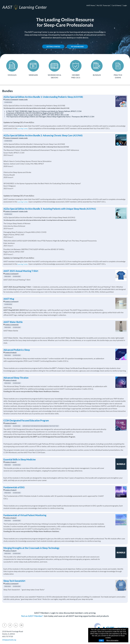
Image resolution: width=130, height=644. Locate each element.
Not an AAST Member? (32, 615)
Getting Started (53, 47)
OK (101, 641)
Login (125, 5)
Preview (8, 276)
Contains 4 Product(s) (11, 517)
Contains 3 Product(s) (11, 490)
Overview (8, 102)
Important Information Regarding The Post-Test (41, 426)
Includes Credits (23, 99)
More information (112, 640)
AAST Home (91, 5)
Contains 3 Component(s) (12, 99)
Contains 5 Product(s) (11, 462)
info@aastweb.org (9, 639)
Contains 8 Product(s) (11, 352)
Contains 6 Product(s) (11, 380)
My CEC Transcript (103, 5)
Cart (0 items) (117, 5)
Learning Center (23, 128)
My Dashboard (77, 47)
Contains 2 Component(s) (12, 301)
